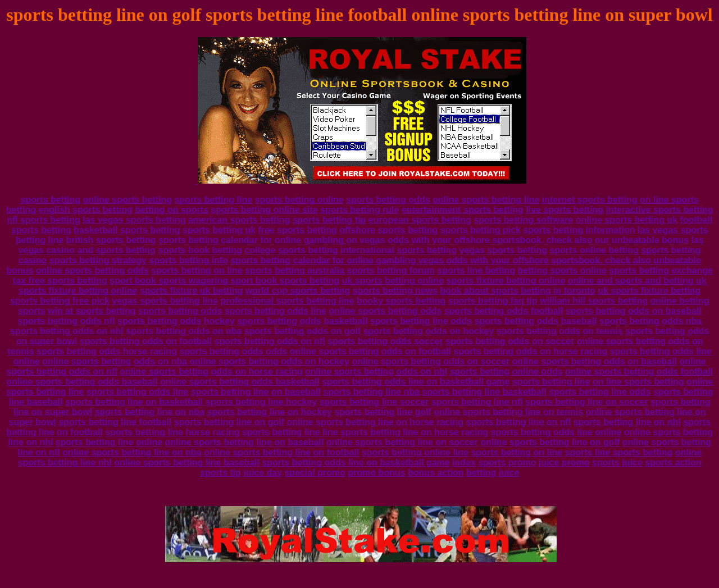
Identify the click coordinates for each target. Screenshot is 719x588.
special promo (315, 473)
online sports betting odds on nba (115, 361)
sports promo (507, 462)
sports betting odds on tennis (560, 331)
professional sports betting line (287, 301)
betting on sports (172, 210)
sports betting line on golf (229, 422)
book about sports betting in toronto (517, 291)
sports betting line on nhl (627, 422)
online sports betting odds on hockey (269, 361)
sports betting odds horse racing (107, 351)
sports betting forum (390, 270)
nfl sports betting (44, 220)
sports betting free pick (60, 301)
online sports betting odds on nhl (376, 372)
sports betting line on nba (149, 412)
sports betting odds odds (233, 351)
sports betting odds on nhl (67, 331)
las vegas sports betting (134, 220)
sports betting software (523, 220)
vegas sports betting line (165, 301)
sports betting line (213, 200)
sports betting (50, 200)
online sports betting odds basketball (240, 382)
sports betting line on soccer (587, 402)
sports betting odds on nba (184, 331)
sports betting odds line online (556, 432)
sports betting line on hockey (269, 412)
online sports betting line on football (281, 452)
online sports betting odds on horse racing (211, 372)
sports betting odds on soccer (510, 341)
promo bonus (376, 473)
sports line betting (476, 270)
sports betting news (395, 291)
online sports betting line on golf (550, 442)
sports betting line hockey (261, 402)
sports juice (617, 462)
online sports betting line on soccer (402, 442)
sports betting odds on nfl (269, 341)
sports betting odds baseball (535, 321)
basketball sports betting (127, 230)
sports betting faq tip (492, 301)
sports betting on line (197, 270)
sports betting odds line (276, 311)
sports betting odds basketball (302, 321)
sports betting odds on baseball (634, 311)
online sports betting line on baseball (244, 442)
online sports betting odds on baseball (595, 361)
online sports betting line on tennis (508, 412)
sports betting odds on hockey (428, 331)
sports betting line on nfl (518, 422)
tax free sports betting (60, 281)
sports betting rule (359, 210)
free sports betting (297, 230)
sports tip (220, 473)
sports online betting (594, 250)
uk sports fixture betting (649, 291)
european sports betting (420, 220)
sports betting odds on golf (302, 331)
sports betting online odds (506, 372)
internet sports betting (589, 200)
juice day (262, 473)
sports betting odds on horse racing (530, 351)
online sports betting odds (92, 270)
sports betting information (579, 230)
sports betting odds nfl (66, 321)
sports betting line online (109, 442)
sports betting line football (115, 422)
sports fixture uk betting (191, 291)
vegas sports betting (503, 250)
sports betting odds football (504, 311)
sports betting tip (329, 220)
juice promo (564, 462)
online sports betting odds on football (370, 351)
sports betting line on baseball (256, 392)
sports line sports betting (618, 452)
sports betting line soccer (374, 402)
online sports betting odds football (639, 372)
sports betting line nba (371, 392)
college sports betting (291, 250)
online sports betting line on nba (132, 452)
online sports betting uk (627, 220)
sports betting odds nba (650, 321)
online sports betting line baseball (187, 462)
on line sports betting (638, 382)
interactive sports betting (659, 210)
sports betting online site (264, 210)
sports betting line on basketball (134, 402)
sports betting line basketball (484, 392)
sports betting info (188, 260)
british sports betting (111, 240)
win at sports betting (92, 311)
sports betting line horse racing (172, 432)
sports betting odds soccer (385, 341)
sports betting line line (290, 432)
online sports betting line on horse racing (375, 422)
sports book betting (200, 250)
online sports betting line (486, 200)
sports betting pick (481, 230)
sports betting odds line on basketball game (416, 382)
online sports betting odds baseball (82, 382)
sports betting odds (388, 200)
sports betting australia (295, 270)
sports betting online (299, 200)
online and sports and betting (630, 281)
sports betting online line (415, 452)
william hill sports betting (594, 301)
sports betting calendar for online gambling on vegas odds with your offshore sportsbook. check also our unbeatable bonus (424, 240)
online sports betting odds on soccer (431, 361)
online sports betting (128, 200)
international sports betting (399, 250)
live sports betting (565, 210)
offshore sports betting (388, 230)
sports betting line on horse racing (414, 432)
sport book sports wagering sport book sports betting (224, 281)
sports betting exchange (661, 270)
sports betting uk (219, 230)
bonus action (436, 473)
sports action (673, 462)
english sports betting (85, 210)
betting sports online (562, 270)
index (464, 462)
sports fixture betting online (506, 281)
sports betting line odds (421, 321)
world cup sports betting (297, 291)
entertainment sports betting (463, 210)
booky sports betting (401, 301)
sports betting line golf (383, 412)
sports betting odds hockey (176, 321)
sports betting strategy (97, 260)
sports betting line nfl (477, 402)
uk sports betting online (392, 281)
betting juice (493, 473)
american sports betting (239, 220)
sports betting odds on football (145, 341)
